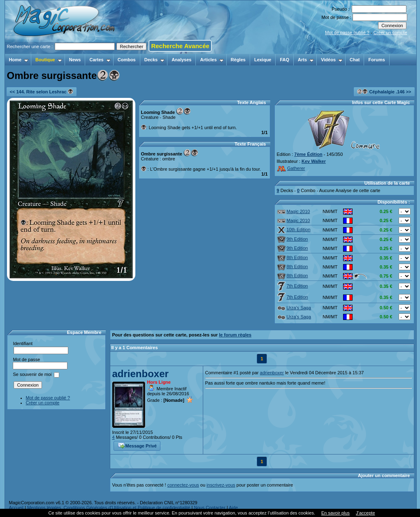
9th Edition (293, 239)
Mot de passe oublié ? (347, 32)
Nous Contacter (209, 508)
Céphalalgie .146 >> (384, 92)
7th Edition (293, 286)
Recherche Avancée (180, 46)
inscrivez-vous (221, 485)
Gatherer (291, 168)
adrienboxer (140, 374)
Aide (233, 508)
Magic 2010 (294, 211)
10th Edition (294, 230)
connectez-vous (183, 485)
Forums (376, 60)
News (75, 60)
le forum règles (235, 335)
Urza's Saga (294, 308)
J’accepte (365, 513)
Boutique (49, 60)
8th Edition (293, 257)
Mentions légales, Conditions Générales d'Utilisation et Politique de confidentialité (109, 508)
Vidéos (332, 60)
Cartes (100, 60)
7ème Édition (308, 154)
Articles (212, 60)
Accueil (16, 508)
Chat (355, 60)
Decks (154, 60)
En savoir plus (335, 513)
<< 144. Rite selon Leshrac (42, 92)
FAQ (284, 60)
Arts (306, 60)
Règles (238, 60)
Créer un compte (390, 32)
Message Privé (137, 445)
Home (19, 60)
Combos (127, 60)
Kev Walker (314, 161)
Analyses (181, 60)
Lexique (263, 60)
